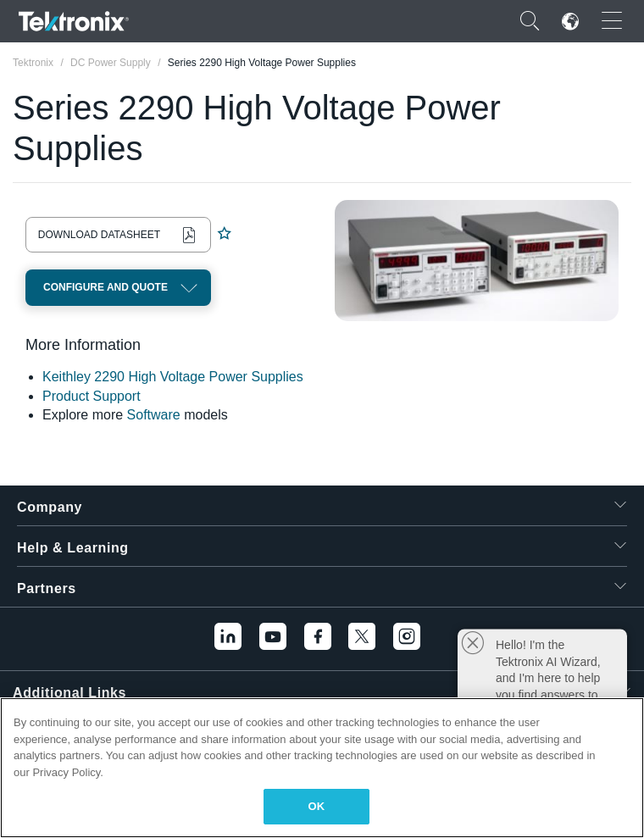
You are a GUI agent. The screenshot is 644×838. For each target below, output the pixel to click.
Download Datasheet (99, 235)
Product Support (92, 396)
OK (317, 806)
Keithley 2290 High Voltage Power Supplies (173, 377)
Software (154, 415)
